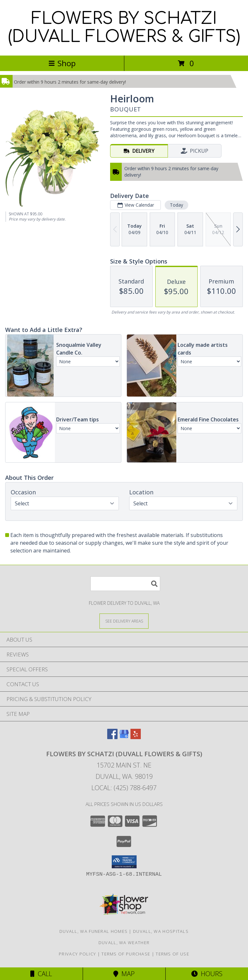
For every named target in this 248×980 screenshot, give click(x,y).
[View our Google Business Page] (124, 737)
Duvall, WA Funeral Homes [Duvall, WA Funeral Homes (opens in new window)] (93, 931)
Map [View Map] (124, 974)
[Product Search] (125, 584)
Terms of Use (172, 954)
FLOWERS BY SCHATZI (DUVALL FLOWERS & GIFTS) (124, 28)
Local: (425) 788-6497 (124, 788)
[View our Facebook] (112, 737)
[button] (124, 862)
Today (176, 205)
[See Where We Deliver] (124, 621)
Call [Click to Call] (41, 974)
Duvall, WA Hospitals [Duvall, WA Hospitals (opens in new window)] (161, 931)
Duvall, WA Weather (124, 943)
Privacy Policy (77, 954)
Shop (62, 63)
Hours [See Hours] (207, 974)
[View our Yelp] (136, 737)
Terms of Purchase (126, 954)
